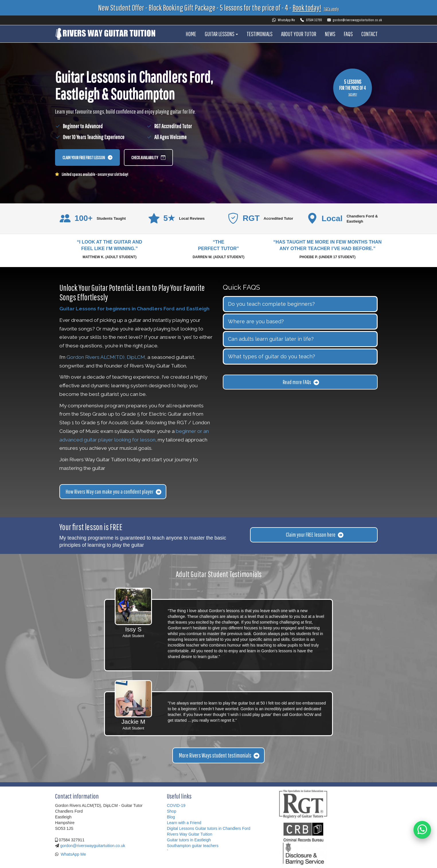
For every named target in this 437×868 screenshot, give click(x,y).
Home (191, 34)
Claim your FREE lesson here (315, 535)
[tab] (300, 304)
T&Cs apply (331, 9)
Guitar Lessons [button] (221, 34)
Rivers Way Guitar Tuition (190, 834)
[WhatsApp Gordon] (422, 829)
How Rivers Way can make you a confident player (114, 492)
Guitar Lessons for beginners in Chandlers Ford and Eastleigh (134, 309)
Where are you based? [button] (256, 321)
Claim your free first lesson (87, 158)
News (330, 34)
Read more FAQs (301, 382)
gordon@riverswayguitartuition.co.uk (355, 20)
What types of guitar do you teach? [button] (272, 356)
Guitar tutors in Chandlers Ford (223, 828)
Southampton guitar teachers (193, 846)
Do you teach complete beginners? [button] (271, 304)
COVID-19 (176, 805)
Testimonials (260, 34)
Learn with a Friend (184, 823)
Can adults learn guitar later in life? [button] (271, 339)
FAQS (348, 34)
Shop (172, 811)
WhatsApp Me (284, 20)
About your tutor (299, 34)
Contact (369, 34)
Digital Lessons (181, 828)
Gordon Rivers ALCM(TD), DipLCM (106, 357)
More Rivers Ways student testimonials (219, 755)
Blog (171, 817)
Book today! (307, 8)
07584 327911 (311, 20)
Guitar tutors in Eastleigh (189, 840)
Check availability (148, 158)
